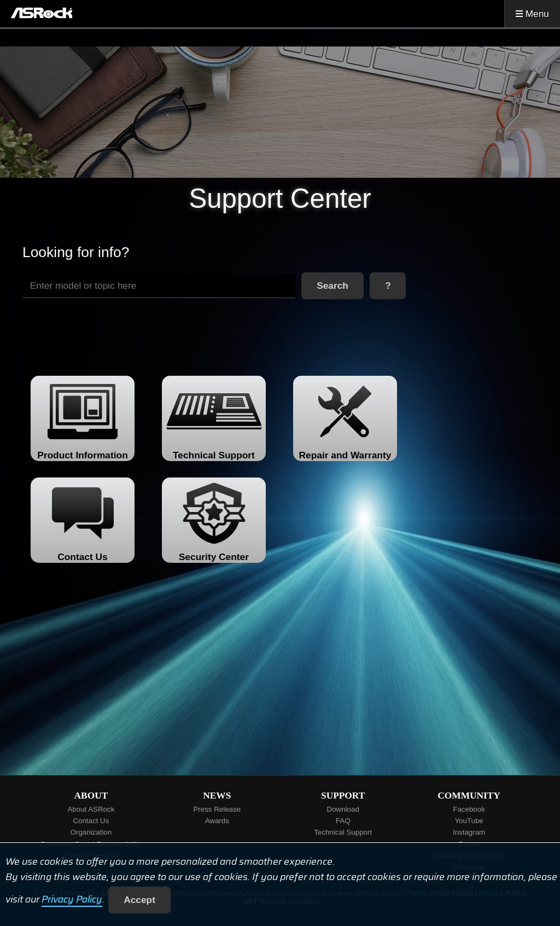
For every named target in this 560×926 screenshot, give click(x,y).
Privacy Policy (72, 900)
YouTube (469, 821)
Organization (91, 832)
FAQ (343, 821)
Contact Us (91, 821)
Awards (217, 821)
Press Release (217, 809)
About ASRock (91, 809)
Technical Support (343, 832)
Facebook (469, 809)
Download (343, 809)
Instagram (469, 832)
